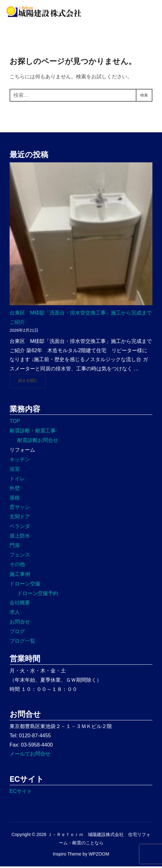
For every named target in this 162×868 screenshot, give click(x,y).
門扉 (15, 547)
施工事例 (20, 576)
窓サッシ (20, 509)
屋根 (15, 499)
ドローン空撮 (25, 585)
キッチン (20, 461)
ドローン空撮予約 (38, 595)
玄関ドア (20, 518)
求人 (15, 614)
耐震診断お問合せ (38, 442)
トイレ (17, 480)
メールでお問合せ (30, 755)
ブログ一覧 (22, 642)
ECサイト (21, 793)
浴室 (15, 471)
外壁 (15, 490)
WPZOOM (99, 856)
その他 (17, 566)
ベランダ (20, 528)
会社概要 (20, 604)
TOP (15, 423)
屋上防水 (20, 537)
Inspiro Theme (67, 856)
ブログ (17, 633)
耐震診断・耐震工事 (33, 432)
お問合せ (20, 623)
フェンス (20, 556)
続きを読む (32, 382)
